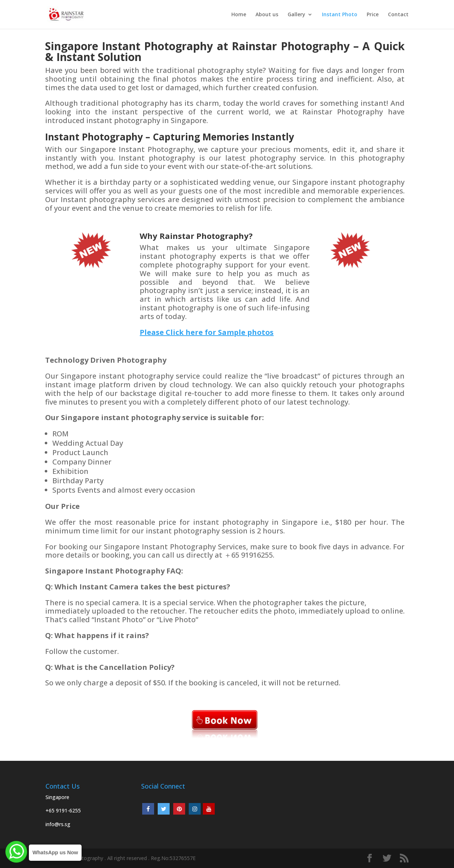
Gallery (296, 15)
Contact (398, 15)
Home (239, 15)
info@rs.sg (58, 824)
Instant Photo (340, 15)
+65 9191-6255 (63, 810)
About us (267, 15)
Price (373, 15)
